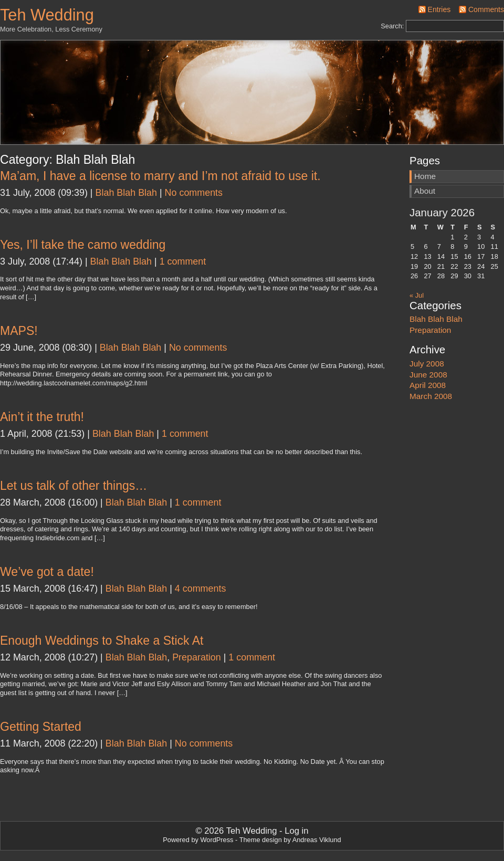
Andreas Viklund (317, 840)
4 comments (201, 589)
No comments (194, 193)
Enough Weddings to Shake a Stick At (102, 640)
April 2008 (428, 385)
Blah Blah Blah (126, 193)
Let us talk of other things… (73, 486)
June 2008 (428, 375)
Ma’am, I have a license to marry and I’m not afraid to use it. (160, 176)
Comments (486, 9)
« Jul (417, 295)
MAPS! (19, 331)
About (425, 191)
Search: (392, 26)
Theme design (261, 840)
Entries (439, 9)
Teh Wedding (47, 15)
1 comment (183, 261)
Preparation (197, 657)
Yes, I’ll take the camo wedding (83, 245)
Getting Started (41, 727)
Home (425, 176)
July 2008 (427, 364)
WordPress (217, 840)
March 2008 (431, 396)
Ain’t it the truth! (42, 417)
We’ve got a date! (47, 572)
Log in (296, 831)
